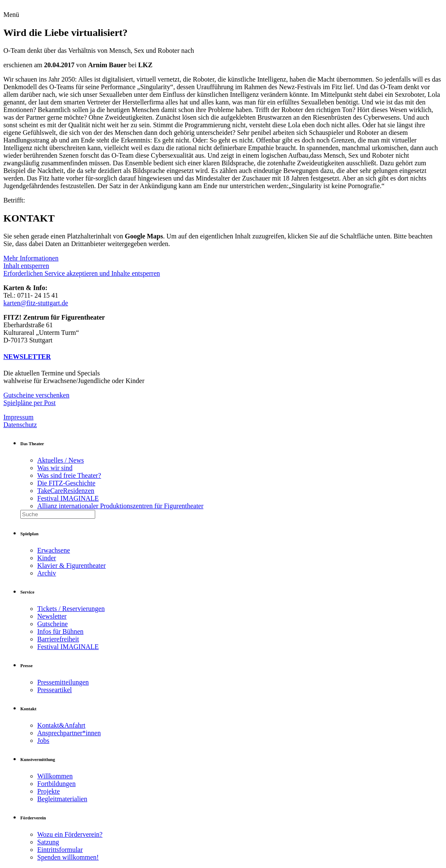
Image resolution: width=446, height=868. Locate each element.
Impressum (18, 417)
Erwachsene (54, 550)
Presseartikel (55, 690)
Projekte (48, 791)
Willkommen (55, 776)
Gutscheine (52, 624)
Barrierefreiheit (58, 639)
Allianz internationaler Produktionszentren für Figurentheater (120, 506)
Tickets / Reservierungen (71, 609)
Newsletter (52, 616)
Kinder (47, 558)
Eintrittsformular (60, 850)
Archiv (47, 573)
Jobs (43, 741)
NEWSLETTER (27, 357)
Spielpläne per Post (30, 403)
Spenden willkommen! (68, 857)
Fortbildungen (56, 784)
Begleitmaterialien (62, 799)
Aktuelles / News (61, 460)
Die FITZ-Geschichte (66, 483)
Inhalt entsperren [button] (26, 266)
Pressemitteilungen (63, 682)
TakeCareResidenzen (66, 491)
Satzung (48, 842)
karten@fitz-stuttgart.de (36, 303)
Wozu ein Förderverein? (70, 834)
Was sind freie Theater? (69, 475)
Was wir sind (55, 468)
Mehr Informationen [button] (31, 258)
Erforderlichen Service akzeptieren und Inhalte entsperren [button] (82, 273)
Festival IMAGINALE (68, 498)
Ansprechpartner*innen (69, 733)
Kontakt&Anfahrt (61, 725)
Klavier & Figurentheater (72, 565)
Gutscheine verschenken (36, 395)
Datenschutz (20, 425)
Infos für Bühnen (60, 631)
